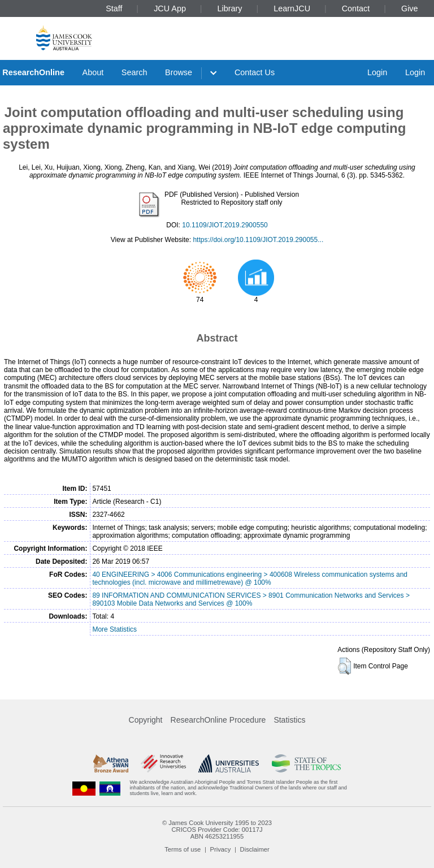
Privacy (221, 849)
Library (230, 8)
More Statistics (114, 629)
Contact (356, 8)
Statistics (289, 720)
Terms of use (183, 849)
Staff (114, 8)
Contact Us (255, 72)
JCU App (170, 8)
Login (377, 72)
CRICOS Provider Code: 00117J (217, 830)
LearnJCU (292, 8)
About (93, 72)
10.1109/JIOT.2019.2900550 (225, 225)
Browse (179, 72)
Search (134, 72)
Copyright (146, 720)
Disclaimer (255, 849)
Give (410, 8)
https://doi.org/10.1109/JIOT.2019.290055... (258, 240)
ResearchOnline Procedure (218, 720)
